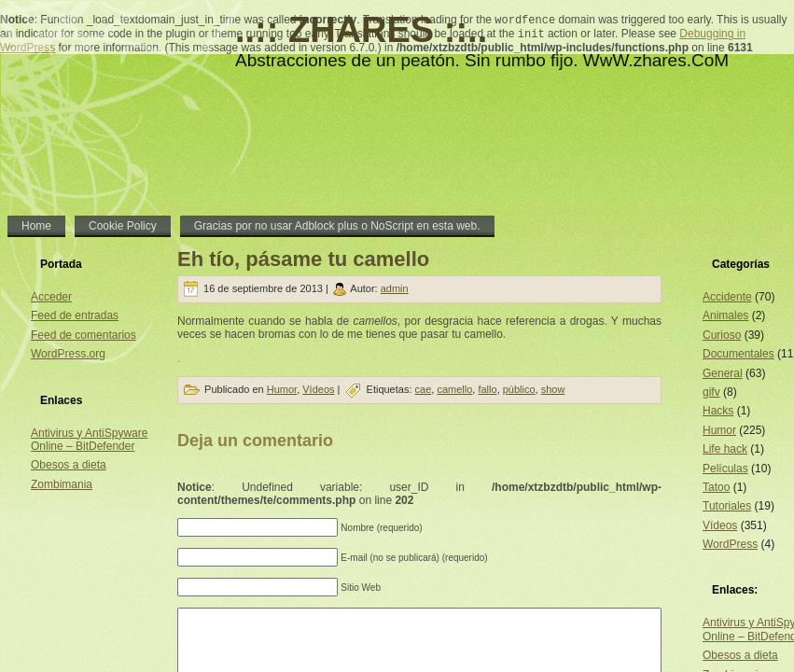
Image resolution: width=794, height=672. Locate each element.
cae (424, 389)
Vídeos (318, 389)
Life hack (725, 449)
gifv (711, 392)
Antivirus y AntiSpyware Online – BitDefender (89, 440)
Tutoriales (727, 506)
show (553, 389)
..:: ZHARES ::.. (361, 30)
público (519, 389)
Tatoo (716, 487)
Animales (725, 315)
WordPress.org (68, 354)
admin (395, 288)
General (723, 373)
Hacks (718, 411)
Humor (282, 389)
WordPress (730, 544)
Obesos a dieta (69, 465)
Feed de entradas (75, 315)
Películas (725, 469)
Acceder (51, 297)
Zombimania (62, 484)
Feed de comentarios (84, 335)
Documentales (738, 354)
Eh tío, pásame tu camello (303, 259)
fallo (487, 389)
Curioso (722, 335)
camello (454, 389)
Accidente (727, 297)
